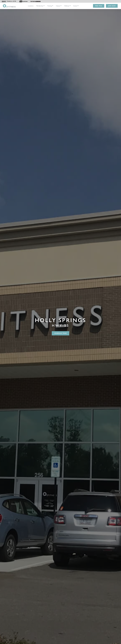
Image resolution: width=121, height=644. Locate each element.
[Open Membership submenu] (44, 6)
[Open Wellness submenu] (70, 6)
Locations (31, 6)
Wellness (67, 6)
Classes (58, 6)
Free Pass (99, 6)
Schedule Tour (61, 333)
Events (75, 6)
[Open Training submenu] (53, 6)
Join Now (112, 6)
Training (50, 6)
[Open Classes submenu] (61, 6)
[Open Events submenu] (78, 6)
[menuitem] (9, 1)
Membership (40, 6)
